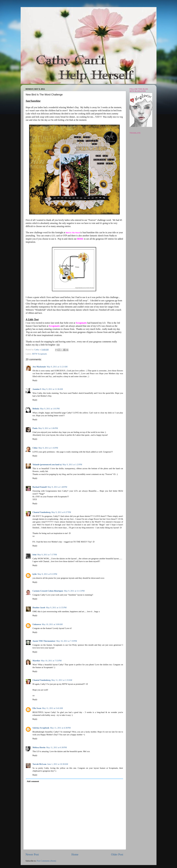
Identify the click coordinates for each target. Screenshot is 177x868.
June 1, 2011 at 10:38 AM (58, 764)
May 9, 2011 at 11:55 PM (56, 608)
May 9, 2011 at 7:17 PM (47, 555)
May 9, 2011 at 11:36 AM (52, 389)
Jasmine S (37, 389)
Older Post (117, 854)
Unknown (37, 624)
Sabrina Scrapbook (41, 728)
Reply (35, 380)
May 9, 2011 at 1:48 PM (57, 487)
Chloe (35, 448)
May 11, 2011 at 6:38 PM (57, 747)
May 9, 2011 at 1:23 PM (72, 464)
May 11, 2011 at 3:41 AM (52, 708)
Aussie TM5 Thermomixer (44, 641)
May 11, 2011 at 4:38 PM (60, 728)
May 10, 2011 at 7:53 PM (51, 661)
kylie (35, 574)
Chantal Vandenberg (42, 512)
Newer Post (32, 854)
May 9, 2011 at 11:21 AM (57, 367)
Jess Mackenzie (39, 367)
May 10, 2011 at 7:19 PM (67, 641)
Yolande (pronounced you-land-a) (47, 464)
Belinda (36, 409)
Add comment (33, 781)
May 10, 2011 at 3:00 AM (52, 624)
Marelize (36, 661)
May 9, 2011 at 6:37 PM (61, 512)
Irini (35, 555)
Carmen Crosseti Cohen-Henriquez (48, 591)
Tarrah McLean (39, 764)
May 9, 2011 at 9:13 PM (47, 574)
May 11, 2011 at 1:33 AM (62, 680)
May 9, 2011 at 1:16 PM (48, 448)
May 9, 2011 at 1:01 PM (50, 409)
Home (75, 854)
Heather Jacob (39, 608)
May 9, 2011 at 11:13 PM (74, 591)
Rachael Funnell (40, 487)
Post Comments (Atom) (46, 861)
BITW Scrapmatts (39, 354)
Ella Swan (37, 708)
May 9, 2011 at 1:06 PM (48, 428)
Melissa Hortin (39, 747)
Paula (35, 428)
